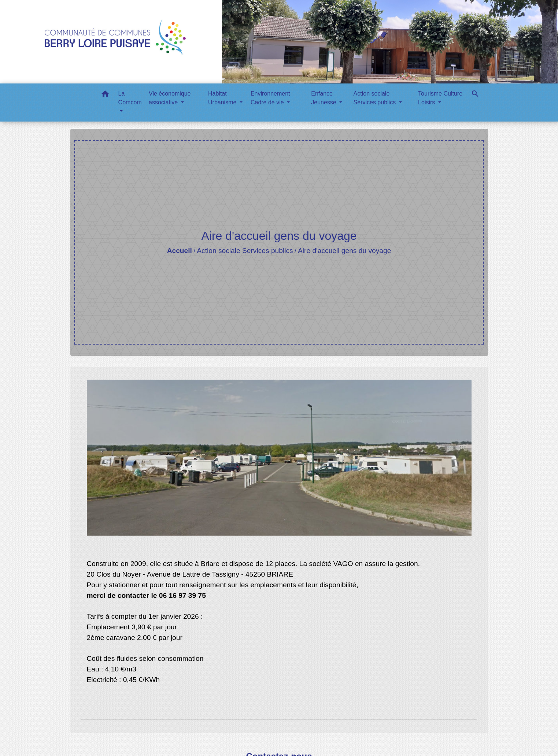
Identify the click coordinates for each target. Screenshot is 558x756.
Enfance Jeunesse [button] (324, 98)
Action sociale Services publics (245, 251)
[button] (105, 95)
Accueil (180, 251)
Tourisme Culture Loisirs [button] (440, 98)
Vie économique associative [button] (170, 98)
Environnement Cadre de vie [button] (270, 98)
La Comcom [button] (130, 98)
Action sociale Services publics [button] (376, 98)
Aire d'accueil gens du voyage (344, 251)
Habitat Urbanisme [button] (223, 98)
